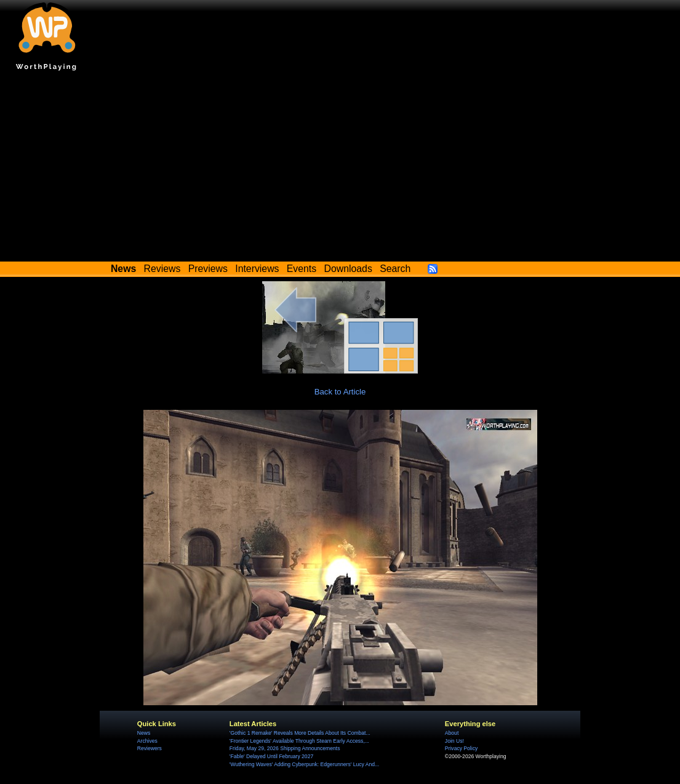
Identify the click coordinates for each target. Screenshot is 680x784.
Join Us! (454, 741)
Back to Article (340, 392)
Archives (147, 741)
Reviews (162, 269)
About (452, 733)
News (144, 733)
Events (302, 269)
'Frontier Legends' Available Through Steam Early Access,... (299, 741)
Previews (208, 269)
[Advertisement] (340, 169)
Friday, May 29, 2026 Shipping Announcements (285, 748)
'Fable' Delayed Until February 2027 (271, 756)
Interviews (257, 269)
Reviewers (150, 748)
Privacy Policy (461, 748)
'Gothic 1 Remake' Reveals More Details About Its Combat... (300, 733)
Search (395, 269)
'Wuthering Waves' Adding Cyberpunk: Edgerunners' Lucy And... (304, 764)
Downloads (348, 269)
